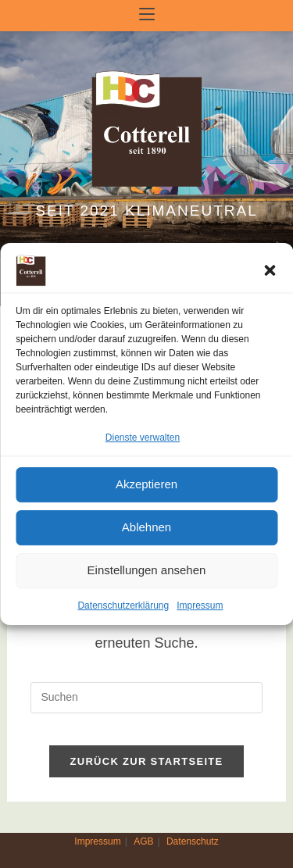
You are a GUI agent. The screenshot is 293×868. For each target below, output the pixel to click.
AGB (143, 841)
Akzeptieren (146, 485)
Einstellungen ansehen (147, 571)
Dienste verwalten (143, 438)
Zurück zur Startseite (146, 761)
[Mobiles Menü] (147, 15)
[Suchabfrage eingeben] (146, 698)
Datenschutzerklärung (123, 605)
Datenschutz (193, 841)
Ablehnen (146, 528)
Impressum (200, 605)
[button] (270, 270)
